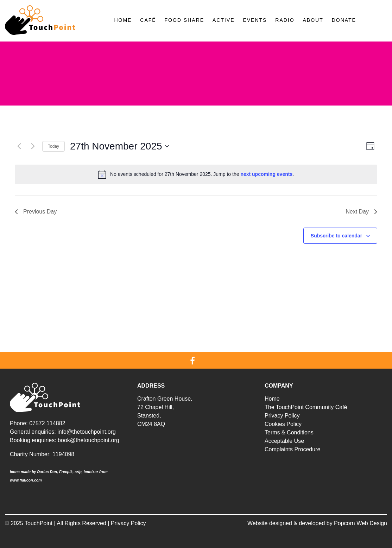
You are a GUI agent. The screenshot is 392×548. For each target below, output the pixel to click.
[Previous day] (19, 146)
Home (123, 20)
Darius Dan (47, 472)
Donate (344, 20)
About (313, 20)
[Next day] (33, 146)
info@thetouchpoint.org (87, 432)
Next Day (361, 212)
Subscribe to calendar (336, 236)
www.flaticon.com (26, 480)
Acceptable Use (284, 441)
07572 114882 (47, 423)
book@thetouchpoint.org (88, 440)
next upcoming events (266, 174)
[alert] (196, 174)
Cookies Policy (283, 424)
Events (255, 20)
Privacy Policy (282, 416)
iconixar (91, 472)
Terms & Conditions (289, 432)
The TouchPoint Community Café (306, 407)
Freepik (66, 472)
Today (53, 146)
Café (148, 20)
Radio (285, 20)
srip (78, 472)
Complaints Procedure (292, 449)
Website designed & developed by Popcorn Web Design (317, 523)
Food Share (185, 20)
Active (224, 20)
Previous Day (36, 212)
